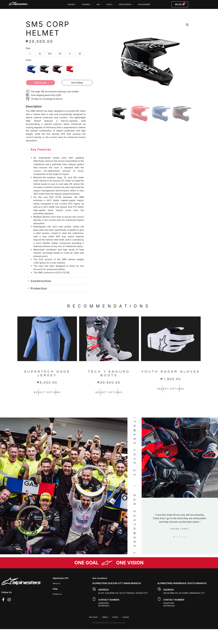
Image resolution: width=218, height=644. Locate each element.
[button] (187, 25)
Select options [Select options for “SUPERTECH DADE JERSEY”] (47, 392)
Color (29, 60)
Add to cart (41, 83)
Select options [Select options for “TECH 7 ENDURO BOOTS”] (109, 392)
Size (28, 48)
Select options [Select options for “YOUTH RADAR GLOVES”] (171, 389)
